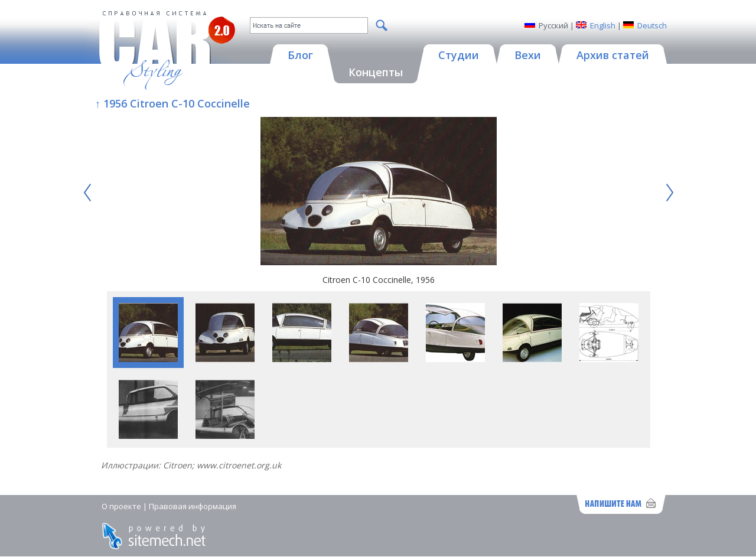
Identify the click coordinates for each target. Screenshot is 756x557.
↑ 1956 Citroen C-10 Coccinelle (172, 103)
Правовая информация (193, 506)
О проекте (121, 506)
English (603, 25)
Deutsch (652, 25)
